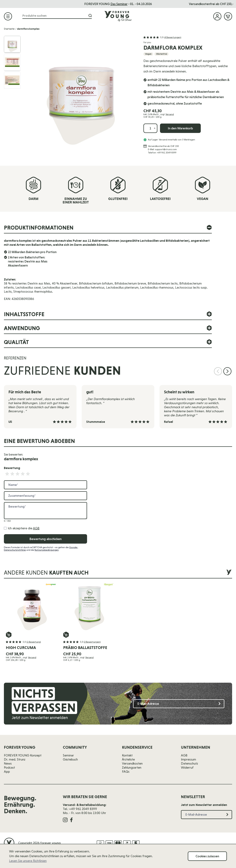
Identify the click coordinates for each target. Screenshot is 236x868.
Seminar (68, 755)
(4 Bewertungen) (173, 37)
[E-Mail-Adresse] (179, 704)
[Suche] (90, 16)
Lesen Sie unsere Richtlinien (28, 861)
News (8, 763)
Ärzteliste (128, 759)
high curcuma (21, 648)
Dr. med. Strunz (15, 759)
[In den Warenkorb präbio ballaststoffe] (66, 635)
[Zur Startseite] (118, 16)
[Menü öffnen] (8, 16)
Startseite (9, 29)
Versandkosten (132, 763)
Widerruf (187, 767)
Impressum (188, 759)
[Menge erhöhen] (155, 128)
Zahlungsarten (132, 767)
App (7, 772)
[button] (162, 37)
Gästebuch (70, 759)
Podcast (9, 767)
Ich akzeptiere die (24, 528)
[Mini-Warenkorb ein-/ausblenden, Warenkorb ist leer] (228, 16)
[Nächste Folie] (227, 371)
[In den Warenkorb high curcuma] (9, 635)
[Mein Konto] (217, 16)
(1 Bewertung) (34, 642)
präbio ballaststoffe (85, 648)
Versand (170, 114)
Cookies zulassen (207, 856)
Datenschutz (189, 763)
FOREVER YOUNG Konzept (23, 755)
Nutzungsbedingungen (47, 550)
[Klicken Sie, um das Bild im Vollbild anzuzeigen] (81, 92)
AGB (36, 528)
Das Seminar (119, 4)
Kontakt (127, 755)
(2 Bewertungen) (92, 642)
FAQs (126, 772)
